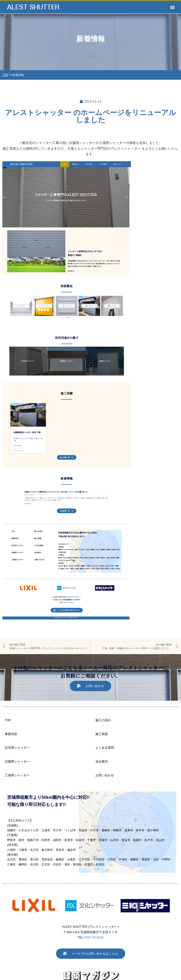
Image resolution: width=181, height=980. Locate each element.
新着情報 (18, 75)
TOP (5, 75)
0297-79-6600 (94, 937)
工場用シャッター (17, 775)
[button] (172, 7)
